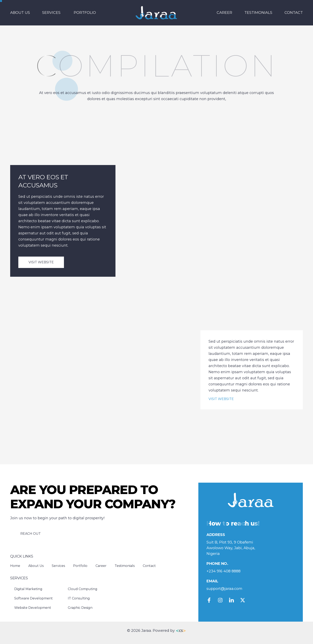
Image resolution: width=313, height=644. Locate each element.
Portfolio (85, 13)
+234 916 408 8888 (223, 571)
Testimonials (258, 13)
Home (15, 566)
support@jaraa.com (224, 589)
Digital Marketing (28, 589)
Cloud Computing (83, 589)
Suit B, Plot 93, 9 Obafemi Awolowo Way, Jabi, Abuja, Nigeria (231, 548)
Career (224, 13)
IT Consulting (79, 598)
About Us (20, 13)
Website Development (33, 608)
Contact (294, 13)
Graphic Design (80, 608)
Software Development (33, 598)
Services (51, 13)
